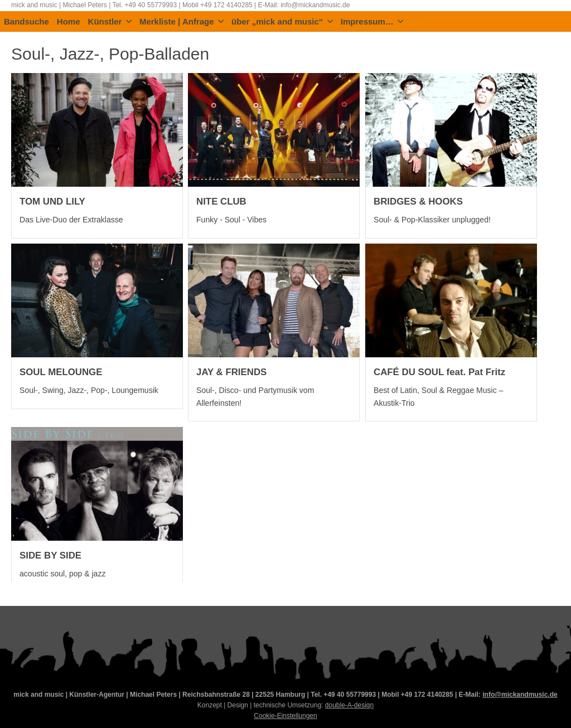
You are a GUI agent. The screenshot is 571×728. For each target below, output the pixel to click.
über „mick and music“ (282, 22)
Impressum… (372, 22)
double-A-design (349, 705)
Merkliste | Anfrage (182, 22)
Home (69, 22)
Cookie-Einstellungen (285, 716)
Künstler (110, 22)
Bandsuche (26, 22)
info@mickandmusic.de (520, 695)
